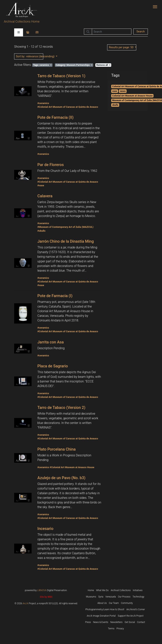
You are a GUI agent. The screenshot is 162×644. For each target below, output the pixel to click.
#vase (41, 185)
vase (115, 91)
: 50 (122, 47)
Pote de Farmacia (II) (56, 117)
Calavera (45, 196)
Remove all (103, 65)
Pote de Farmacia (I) (55, 296)
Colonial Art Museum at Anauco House (132, 96)
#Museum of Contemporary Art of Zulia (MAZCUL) (65, 227)
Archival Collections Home (22, 22)
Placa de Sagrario (53, 366)
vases (123, 91)
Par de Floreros (51, 165)
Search (141, 31)
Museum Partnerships (74, 65)
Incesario (45, 529)
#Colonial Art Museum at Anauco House (72, 467)
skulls (115, 105)
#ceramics (43, 103)
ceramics (42, 65)
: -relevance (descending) (30, 56)
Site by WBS (46, 597)
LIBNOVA (42, 590)
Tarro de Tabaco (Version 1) (61, 76)
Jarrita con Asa (51, 342)
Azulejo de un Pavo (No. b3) (61, 478)
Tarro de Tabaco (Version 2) (61, 408)
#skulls (41, 231)
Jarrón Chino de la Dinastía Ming (66, 241)
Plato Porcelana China (56, 449)
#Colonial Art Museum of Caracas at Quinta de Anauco (68, 107)
